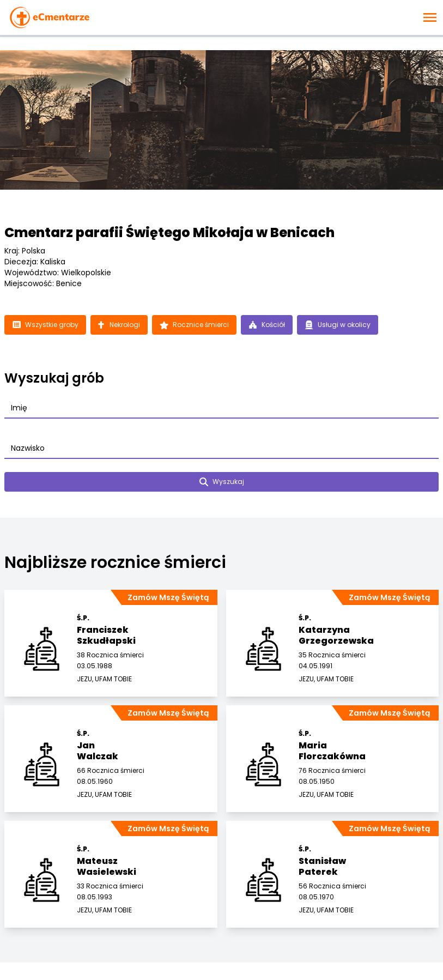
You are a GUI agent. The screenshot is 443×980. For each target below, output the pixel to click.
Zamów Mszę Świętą (168, 597)
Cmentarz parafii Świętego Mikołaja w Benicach (169, 232)
